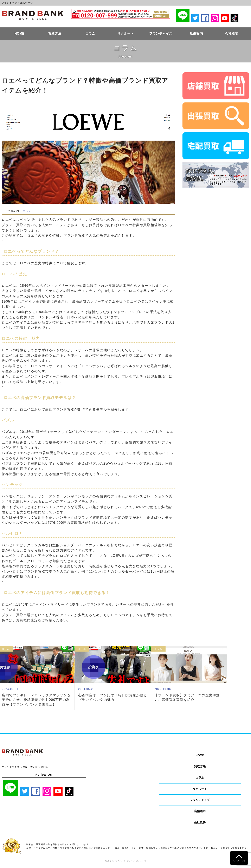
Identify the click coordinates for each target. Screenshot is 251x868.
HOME (19, 33)
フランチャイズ (161, 33)
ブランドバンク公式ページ (33, 15)
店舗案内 (196, 33)
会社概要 (232, 33)
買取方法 (55, 33)
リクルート (125, 33)
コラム (90, 33)
